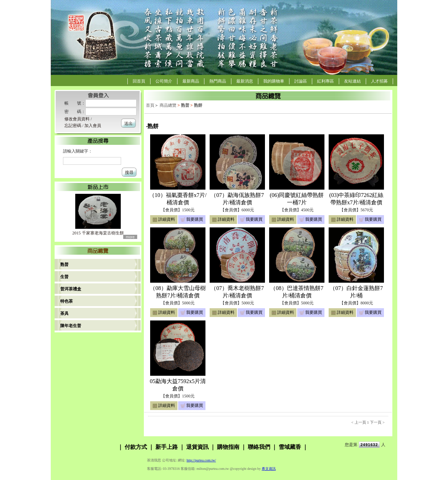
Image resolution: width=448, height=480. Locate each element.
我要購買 (195, 219)
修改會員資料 (77, 119)
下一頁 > (377, 422)
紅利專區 (325, 81)
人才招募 (379, 81)
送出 (128, 123)
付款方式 (136, 447)
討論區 (301, 81)
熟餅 (198, 105)
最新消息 (245, 81)
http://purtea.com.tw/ (201, 460)
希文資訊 (269, 469)
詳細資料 (167, 219)
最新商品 (191, 81)
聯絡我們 (259, 447)
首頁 (150, 105)
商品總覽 (168, 105)
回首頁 (139, 81)
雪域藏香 (290, 447)
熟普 (185, 105)
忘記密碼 (73, 126)
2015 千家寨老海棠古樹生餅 (98, 233)
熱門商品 (218, 81)
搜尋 (129, 172)
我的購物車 (274, 81)
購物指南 (228, 447)
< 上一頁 (359, 422)
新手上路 (167, 447)
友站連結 (352, 81)
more (130, 237)
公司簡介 (164, 81)
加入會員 (93, 126)
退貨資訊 (197, 447)
